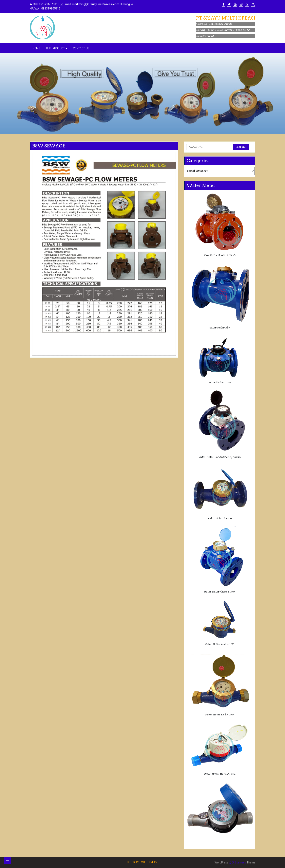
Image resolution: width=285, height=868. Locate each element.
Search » (241, 147)
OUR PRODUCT (55, 48)
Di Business (237, 862)
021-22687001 (48, 4)
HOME (36, 48)
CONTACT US (81, 48)
